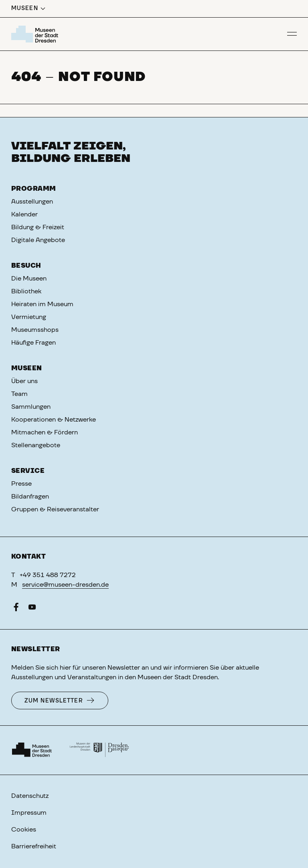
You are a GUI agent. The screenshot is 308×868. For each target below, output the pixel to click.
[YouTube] (32, 609)
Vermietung (29, 317)
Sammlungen (31, 407)
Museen (27, 368)
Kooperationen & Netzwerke (54, 420)
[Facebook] (16, 609)
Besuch (26, 266)
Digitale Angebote (38, 240)
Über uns (24, 381)
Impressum (29, 813)
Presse (21, 484)
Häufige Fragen (33, 343)
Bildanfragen (30, 497)
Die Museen (29, 279)
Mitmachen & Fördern (45, 432)
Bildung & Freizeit (38, 227)
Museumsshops (35, 330)
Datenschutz (30, 796)
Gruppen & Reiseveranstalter (55, 509)
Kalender (24, 214)
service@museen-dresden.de (65, 585)
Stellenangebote (36, 445)
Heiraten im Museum (42, 304)
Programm (34, 189)
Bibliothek (26, 291)
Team (19, 394)
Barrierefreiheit (34, 846)
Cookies (24, 830)
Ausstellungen (32, 202)
